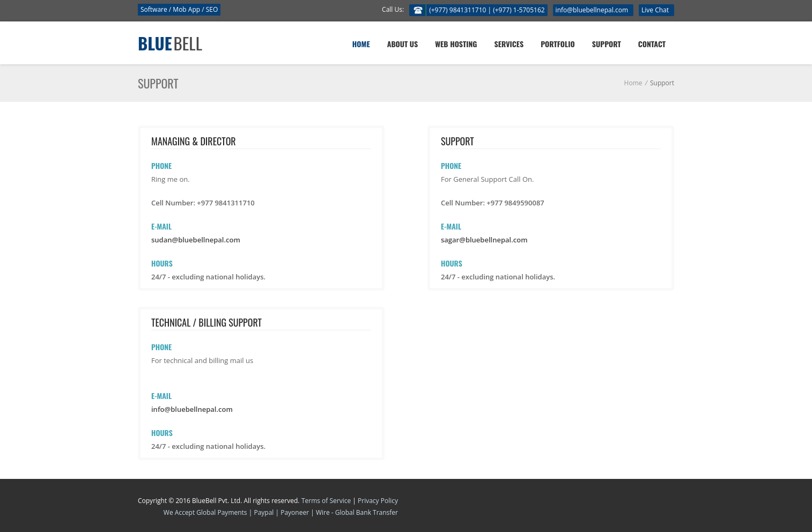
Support (607, 44)
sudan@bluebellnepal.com (196, 240)
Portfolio (558, 44)
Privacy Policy (378, 501)
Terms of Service (326, 501)
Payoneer (295, 512)
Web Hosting (456, 44)
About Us (403, 44)
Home (361, 44)
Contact (652, 44)
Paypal (264, 512)
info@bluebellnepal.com (592, 10)
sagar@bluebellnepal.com (484, 240)
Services (509, 44)
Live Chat (655, 10)
